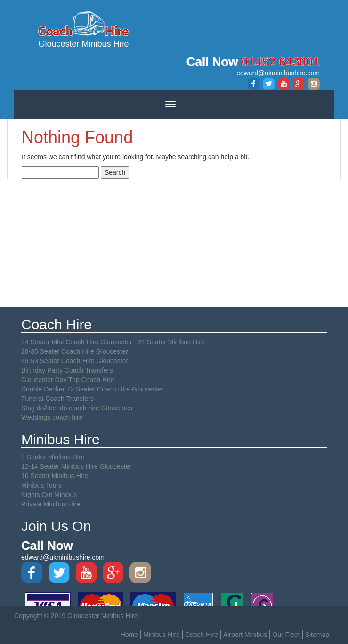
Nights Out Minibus (49, 495)
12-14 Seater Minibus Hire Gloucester (76, 466)
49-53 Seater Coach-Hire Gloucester (75, 361)
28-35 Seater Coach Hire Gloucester (74, 351)
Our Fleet (286, 635)
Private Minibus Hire (51, 504)
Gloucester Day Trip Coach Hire (68, 380)
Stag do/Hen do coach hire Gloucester (77, 408)
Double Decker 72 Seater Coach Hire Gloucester (93, 389)
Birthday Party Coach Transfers (67, 370)
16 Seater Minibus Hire (55, 476)
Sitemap (317, 635)
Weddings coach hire (52, 417)
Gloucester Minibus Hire (84, 29)
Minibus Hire (162, 635)
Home (129, 635)
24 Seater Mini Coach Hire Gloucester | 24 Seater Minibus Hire (113, 342)
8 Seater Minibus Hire (53, 457)
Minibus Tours (41, 485)
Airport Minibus (245, 635)
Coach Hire (202, 635)
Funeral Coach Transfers (57, 399)
